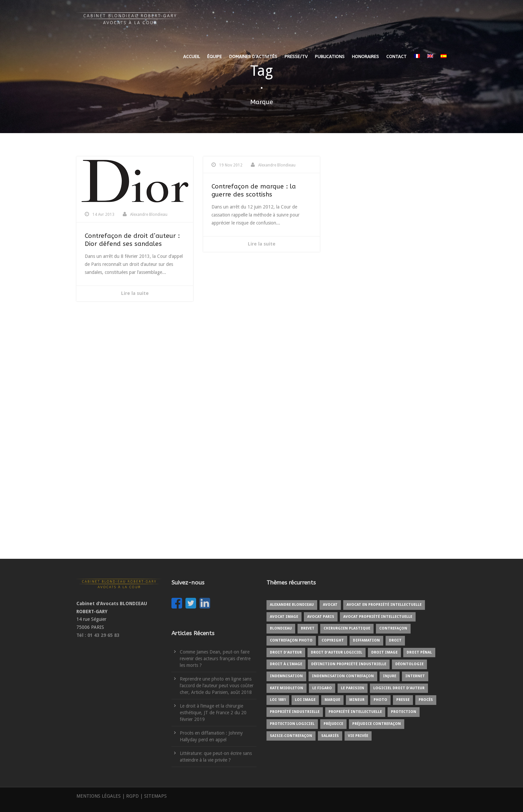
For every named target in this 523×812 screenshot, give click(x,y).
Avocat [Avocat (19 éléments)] (330, 605)
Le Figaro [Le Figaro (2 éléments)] (322, 688)
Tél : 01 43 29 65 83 (98, 635)
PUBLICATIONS (330, 57)
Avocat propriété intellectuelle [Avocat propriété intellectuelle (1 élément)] (378, 617)
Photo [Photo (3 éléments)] (380, 700)
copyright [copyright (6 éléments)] (333, 640)
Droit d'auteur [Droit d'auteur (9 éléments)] (286, 652)
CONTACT (396, 57)
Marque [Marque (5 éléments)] (332, 700)
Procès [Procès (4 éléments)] (426, 700)
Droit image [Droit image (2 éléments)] (384, 652)
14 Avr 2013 (103, 215)
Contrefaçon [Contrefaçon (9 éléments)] (393, 628)
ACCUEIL (191, 57)
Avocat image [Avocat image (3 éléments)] (284, 617)
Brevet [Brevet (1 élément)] (308, 628)
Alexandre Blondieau (149, 215)
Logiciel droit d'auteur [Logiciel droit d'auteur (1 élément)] (399, 688)
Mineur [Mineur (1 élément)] (357, 700)
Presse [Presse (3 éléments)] (403, 700)
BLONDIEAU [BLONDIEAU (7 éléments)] (281, 628)
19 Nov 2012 (231, 165)
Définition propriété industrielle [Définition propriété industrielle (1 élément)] (349, 664)
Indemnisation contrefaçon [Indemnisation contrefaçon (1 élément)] (343, 676)
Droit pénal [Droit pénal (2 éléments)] (419, 652)
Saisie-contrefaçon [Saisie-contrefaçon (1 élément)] (291, 736)
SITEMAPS (155, 796)
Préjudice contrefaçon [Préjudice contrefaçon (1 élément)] (377, 724)
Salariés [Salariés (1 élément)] (330, 736)
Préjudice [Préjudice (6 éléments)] (333, 724)
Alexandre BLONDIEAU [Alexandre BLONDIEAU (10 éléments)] (292, 605)
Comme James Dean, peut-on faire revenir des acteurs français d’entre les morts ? (215, 659)
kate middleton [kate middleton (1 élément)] (287, 688)
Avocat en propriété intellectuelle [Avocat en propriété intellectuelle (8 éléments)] (384, 605)
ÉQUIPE (214, 57)
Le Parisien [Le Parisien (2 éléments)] (353, 688)
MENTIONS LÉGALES (99, 796)
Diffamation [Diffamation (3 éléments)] (366, 640)
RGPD (132, 796)
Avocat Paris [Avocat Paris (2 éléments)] (321, 617)
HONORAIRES (365, 57)
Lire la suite (135, 293)
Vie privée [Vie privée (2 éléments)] (358, 736)
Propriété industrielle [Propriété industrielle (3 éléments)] (295, 712)
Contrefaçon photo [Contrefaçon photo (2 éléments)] (291, 640)
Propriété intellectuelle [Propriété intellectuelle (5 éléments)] (355, 712)
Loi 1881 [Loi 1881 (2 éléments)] (278, 700)
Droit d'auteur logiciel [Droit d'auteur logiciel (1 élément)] (337, 652)
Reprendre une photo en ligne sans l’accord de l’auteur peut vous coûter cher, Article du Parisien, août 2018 (217, 686)
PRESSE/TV (296, 57)
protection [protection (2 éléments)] (404, 712)
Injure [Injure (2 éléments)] (390, 676)
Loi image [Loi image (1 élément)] (305, 700)
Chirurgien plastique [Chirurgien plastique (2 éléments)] (347, 628)
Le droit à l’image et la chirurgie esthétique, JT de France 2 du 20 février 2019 (213, 713)
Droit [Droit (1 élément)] (395, 640)
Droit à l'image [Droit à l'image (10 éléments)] (286, 664)
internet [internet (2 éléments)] (415, 676)
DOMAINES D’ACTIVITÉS (253, 57)
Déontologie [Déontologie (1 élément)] (409, 664)
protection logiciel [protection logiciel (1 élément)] (292, 724)
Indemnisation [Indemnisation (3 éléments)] (286, 676)
